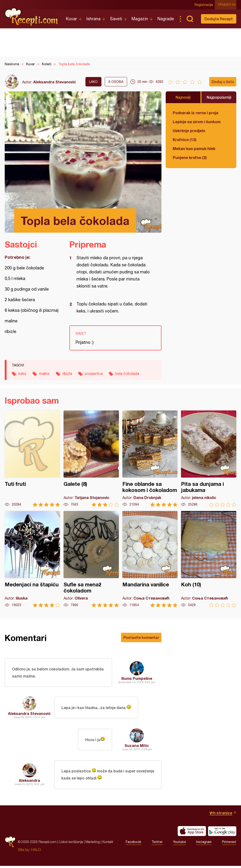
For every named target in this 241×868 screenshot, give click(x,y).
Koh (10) (209, 559)
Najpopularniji (219, 97)
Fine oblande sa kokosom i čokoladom (150, 459)
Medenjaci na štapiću (32, 559)
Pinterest (229, 844)
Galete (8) (91, 459)
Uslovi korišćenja (71, 844)
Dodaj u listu (223, 82)
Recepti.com (32, 17)
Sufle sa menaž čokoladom (91, 559)
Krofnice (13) (185, 140)
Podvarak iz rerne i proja (196, 113)
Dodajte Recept (219, 19)
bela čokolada (127, 373)
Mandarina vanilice (150, 559)
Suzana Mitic (137, 746)
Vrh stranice (221, 815)
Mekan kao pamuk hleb (194, 148)
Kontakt (108, 844)
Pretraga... (190, 19)
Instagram (204, 844)
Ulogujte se (227, 5)
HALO (36, 852)
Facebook (133, 844)
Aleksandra (29, 782)
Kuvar (71, 19)
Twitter (157, 844)
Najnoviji (183, 97)
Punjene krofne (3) (190, 157)
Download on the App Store (192, 833)
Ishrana (93, 19)
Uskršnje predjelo (189, 131)
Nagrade (166, 19)
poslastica (94, 373)
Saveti (116, 19)
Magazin (140, 19)
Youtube (179, 844)
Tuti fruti (32, 459)
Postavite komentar (141, 637)
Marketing (93, 844)
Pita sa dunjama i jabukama (209, 459)
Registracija (205, 5)
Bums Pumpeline (137, 679)
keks (22, 373)
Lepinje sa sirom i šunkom (197, 122)
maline (44, 373)
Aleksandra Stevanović (55, 82)
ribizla (67, 373)
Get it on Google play (222, 833)
